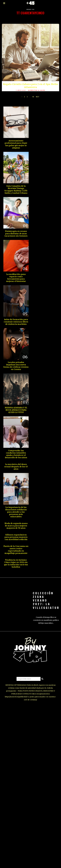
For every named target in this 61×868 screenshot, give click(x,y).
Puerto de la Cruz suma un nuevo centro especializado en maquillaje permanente (14, 546)
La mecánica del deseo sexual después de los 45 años (14, 463)
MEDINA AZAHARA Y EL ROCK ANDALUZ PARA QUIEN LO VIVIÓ (14, 407)
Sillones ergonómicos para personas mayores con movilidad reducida (14, 534)
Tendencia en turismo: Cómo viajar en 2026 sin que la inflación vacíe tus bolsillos (14, 560)
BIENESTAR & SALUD (37, 90)
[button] (42, 676)
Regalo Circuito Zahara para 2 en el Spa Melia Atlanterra (30, 86)
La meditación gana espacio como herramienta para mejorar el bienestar (14, 274)
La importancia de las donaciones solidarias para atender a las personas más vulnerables (14, 509)
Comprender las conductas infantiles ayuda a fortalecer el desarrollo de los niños (14, 451)
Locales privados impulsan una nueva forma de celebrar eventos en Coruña (14, 363)
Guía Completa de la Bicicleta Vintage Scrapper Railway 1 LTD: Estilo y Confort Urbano (14, 186)
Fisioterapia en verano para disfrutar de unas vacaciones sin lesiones (14, 230)
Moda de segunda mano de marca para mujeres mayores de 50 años (14, 522)
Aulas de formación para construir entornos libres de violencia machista (14, 319)
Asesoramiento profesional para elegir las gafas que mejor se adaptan (14, 141)
